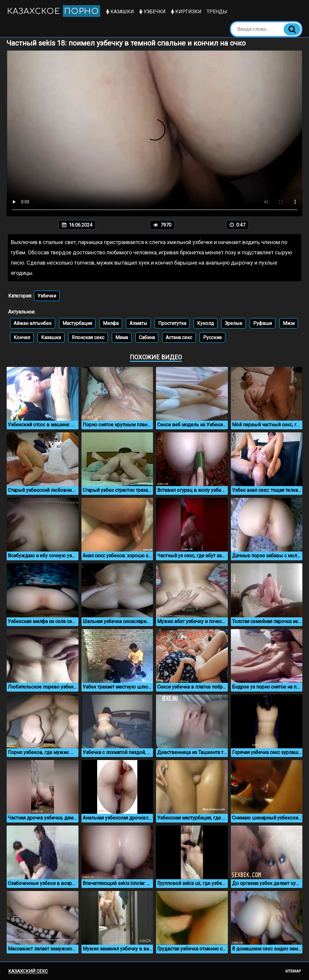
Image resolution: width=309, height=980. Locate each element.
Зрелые (234, 323)
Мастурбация (77, 323)
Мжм (289, 323)
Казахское (54, 11)
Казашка (51, 337)
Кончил (22, 337)
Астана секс (179, 337)
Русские (212, 337)
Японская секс (88, 337)
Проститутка (172, 323)
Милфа (111, 323)
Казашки (120, 12)
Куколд (205, 323)
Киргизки (186, 12)
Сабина (147, 337)
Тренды (217, 12)
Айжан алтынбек (33, 323)
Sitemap (293, 971)
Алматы (138, 323)
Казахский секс (28, 971)
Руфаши (263, 323)
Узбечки (153, 12)
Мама (122, 337)
